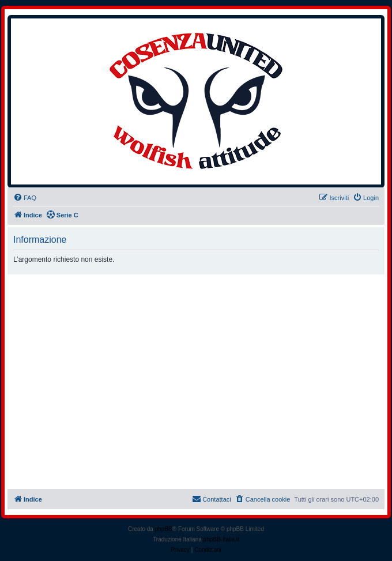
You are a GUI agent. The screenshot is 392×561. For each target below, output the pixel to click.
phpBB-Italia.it (221, 539)
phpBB (164, 529)
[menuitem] (25, 198)
